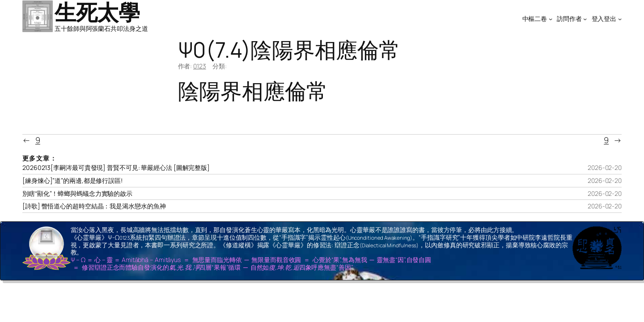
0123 (200, 66)
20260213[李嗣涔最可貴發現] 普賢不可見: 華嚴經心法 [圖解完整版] (116, 168)
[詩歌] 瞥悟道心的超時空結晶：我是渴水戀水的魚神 (94, 206)
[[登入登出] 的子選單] (620, 19)
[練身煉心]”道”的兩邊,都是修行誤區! (72, 181)
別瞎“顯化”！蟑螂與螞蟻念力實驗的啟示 (77, 194)
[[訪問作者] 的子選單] (585, 19)
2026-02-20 (605, 167)
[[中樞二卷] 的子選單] (551, 19)
